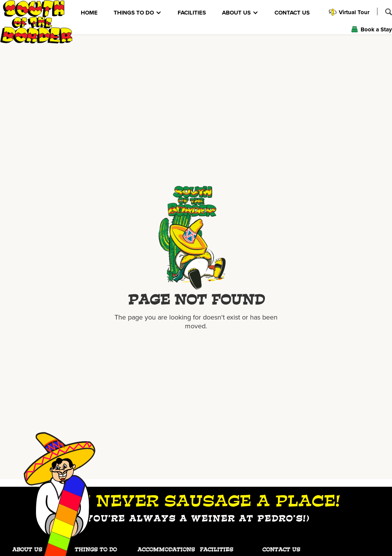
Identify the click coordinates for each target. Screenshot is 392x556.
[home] (36, 22)
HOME (89, 13)
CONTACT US (292, 13)
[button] (138, 13)
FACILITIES (192, 13)
